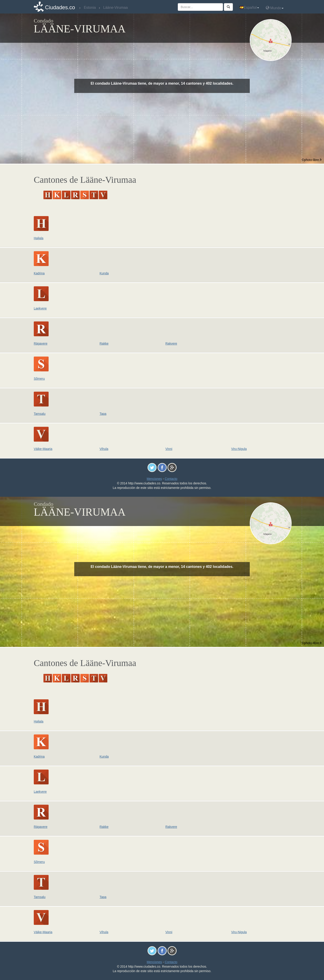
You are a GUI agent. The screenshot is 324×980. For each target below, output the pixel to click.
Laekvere (40, 308)
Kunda (104, 273)
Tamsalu (40, 414)
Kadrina (39, 273)
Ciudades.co (60, 7)
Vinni (169, 449)
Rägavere (41, 343)
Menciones (154, 479)
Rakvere (171, 343)
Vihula (104, 449)
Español (249, 8)
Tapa (103, 414)
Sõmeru (39, 379)
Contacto (171, 479)
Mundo (275, 8)
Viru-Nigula (239, 449)
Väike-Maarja (43, 449)
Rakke (104, 343)
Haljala (39, 238)
